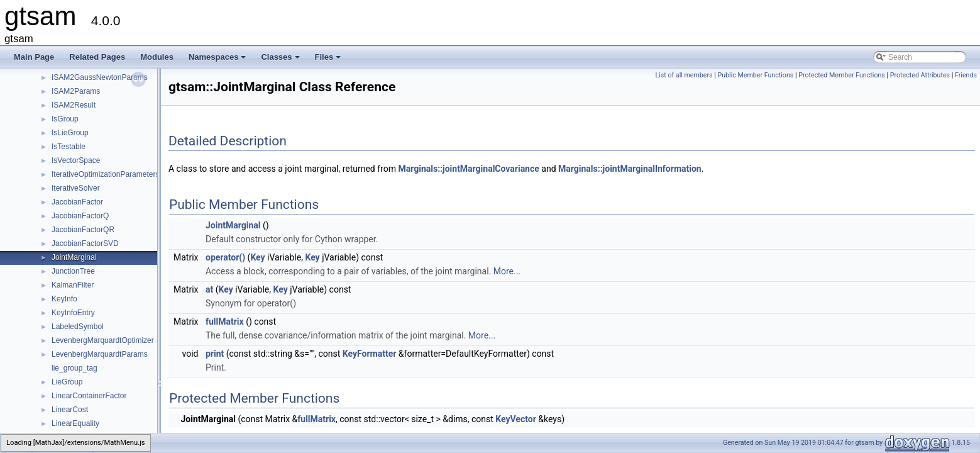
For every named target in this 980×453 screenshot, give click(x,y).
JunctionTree (73, 271)
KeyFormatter (370, 354)
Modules (157, 57)
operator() (225, 257)
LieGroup (67, 382)
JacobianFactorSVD (85, 243)
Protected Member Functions (842, 75)
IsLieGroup (70, 133)
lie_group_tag (74, 368)
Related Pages (97, 57)
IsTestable (69, 147)
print (215, 354)
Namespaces (218, 60)
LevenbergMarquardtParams (100, 354)
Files (329, 60)
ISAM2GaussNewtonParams (100, 77)
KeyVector (516, 419)
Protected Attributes (920, 75)
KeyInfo (64, 299)
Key (257, 257)
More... (507, 271)
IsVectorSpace (76, 160)
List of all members (684, 75)
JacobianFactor (77, 202)
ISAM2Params (76, 91)
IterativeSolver (76, 188)
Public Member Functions (755, 75)
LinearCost (70, 410)
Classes (281, 60)
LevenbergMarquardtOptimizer (103, 340)
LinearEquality (75, 423)
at (209, 289)
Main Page (34, 57)
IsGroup (65, 119)
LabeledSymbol (78, 327)
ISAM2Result (74, 105)
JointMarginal (74, 257)
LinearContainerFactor (89, 396)
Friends (966, 75)
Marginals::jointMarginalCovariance (468, 169)
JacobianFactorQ (80, 216)
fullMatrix (225, 322)
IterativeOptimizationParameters (105, 174)
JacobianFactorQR (83, 230)
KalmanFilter (73, 285)
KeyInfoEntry (73, 313)
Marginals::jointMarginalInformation (630, 169)
